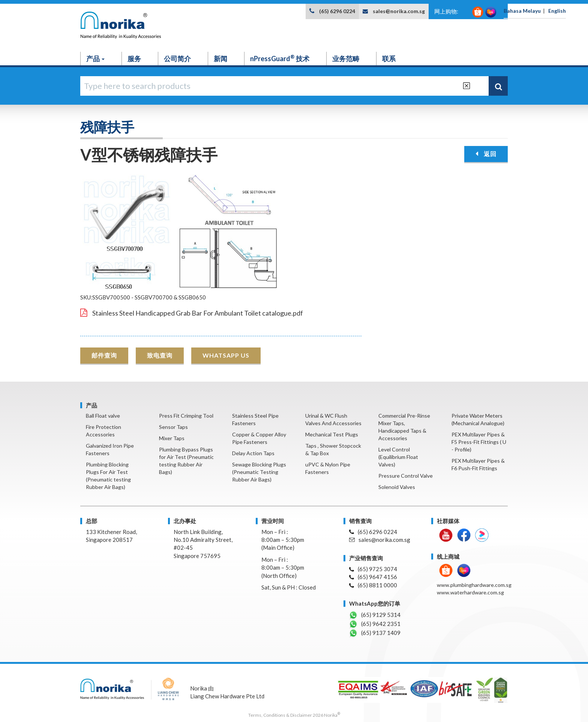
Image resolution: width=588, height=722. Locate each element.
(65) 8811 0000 (373, 585)
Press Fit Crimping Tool (186, 416)
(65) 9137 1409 (375, 633)
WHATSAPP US (226, 355)
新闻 (220, 59)
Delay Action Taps (253, 453)
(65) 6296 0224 (337, 11)
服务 (134, 59)
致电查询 (160, 355)
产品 (95, 59)
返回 (486, 154)
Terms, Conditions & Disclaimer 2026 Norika (294, 715)
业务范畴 (346, 59)
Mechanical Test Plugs (332, 434)
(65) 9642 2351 (375, 624)
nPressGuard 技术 (280, 58)
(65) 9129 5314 (375, 615)
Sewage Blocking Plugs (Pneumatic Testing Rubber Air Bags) (259, 472)
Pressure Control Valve (406, 476)
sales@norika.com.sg (399, 11)
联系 (389, 59)
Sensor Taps (173, 427)
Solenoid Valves (397, 487)
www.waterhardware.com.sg (470, 592)
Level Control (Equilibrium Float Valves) (398, 457)
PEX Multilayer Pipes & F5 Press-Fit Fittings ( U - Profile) (479, 442)
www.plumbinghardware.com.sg (474, 585)
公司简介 (177, 59)
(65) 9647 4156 (373, 577)
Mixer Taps (172, 438)
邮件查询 (104, 355)
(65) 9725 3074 (373, 569)
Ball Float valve (103, 416)
